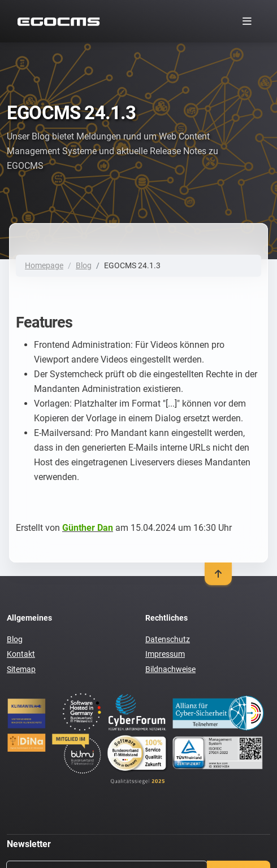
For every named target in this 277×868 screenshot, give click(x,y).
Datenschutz (168, 639)
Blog (84, 265)
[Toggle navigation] (247, 21)
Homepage (44, 265)
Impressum (165, 654)
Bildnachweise (170, 669)
